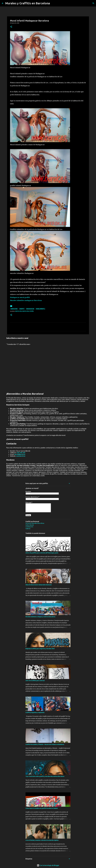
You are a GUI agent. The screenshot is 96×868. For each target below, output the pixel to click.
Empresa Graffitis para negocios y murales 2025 (40, 649)
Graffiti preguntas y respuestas (35, 712)
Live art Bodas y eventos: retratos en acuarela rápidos (42, 840)
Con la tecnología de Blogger (48, 865)
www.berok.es (21, 456)
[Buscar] (93, 3)
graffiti (22, 309)
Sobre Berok (30, 525)
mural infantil (40, 309)
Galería (28, 529)
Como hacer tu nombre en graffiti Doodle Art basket (42, 808)
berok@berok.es (20, 454)
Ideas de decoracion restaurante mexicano (39, 585)
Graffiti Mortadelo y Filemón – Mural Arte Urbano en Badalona (45, 744)
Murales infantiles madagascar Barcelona (26, 300)
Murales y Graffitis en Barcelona (28, 3)
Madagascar (30, 309)
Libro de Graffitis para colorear (35, 681)
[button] (11, 27)
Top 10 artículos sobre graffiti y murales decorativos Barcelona (45, 776)
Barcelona (14, 309)
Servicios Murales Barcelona (35, 523)
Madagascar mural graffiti (20, 297)
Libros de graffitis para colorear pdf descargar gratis (42, 553)
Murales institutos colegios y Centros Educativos (40, 617)
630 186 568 (21, 453)
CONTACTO (29, 527)
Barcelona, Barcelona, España (24, 311)
